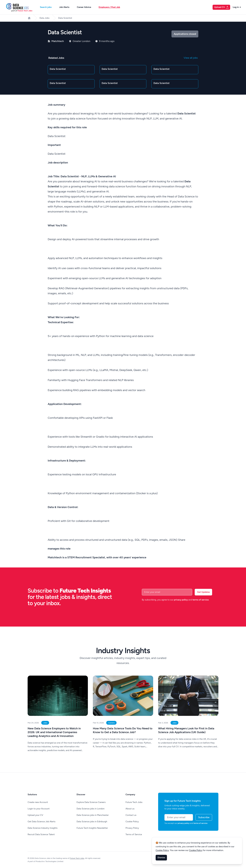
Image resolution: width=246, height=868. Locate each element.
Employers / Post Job (109, 7)
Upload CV (222, 7)
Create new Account (38, 802)
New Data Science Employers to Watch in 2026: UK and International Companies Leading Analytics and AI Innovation (54, 732)
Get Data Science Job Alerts (41, 822)
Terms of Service (134, 834)
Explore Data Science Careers (91, 802)
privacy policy (181, 600)
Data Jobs (44, 18)
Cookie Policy (132, 822)
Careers (111, 723)
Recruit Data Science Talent (41, 834)
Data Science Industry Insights (43, 828)
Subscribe (204, 817)
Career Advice (84, 7)
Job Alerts (64, 7)
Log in (237, 7)
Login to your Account (39, 809)
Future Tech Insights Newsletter (92, 828)
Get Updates (203, 592)
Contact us (131, 815)
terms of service (201, 600)
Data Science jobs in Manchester (93, 815)
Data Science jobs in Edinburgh (92, 822)
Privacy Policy (132, 828)
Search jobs (46, 7)
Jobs (45, 723)
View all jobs (191, 58)
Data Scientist (65, 18)
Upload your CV (35, 815)
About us (130, 809)
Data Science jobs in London (91, 809)
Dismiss (161, 858)
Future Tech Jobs (134, 802)
